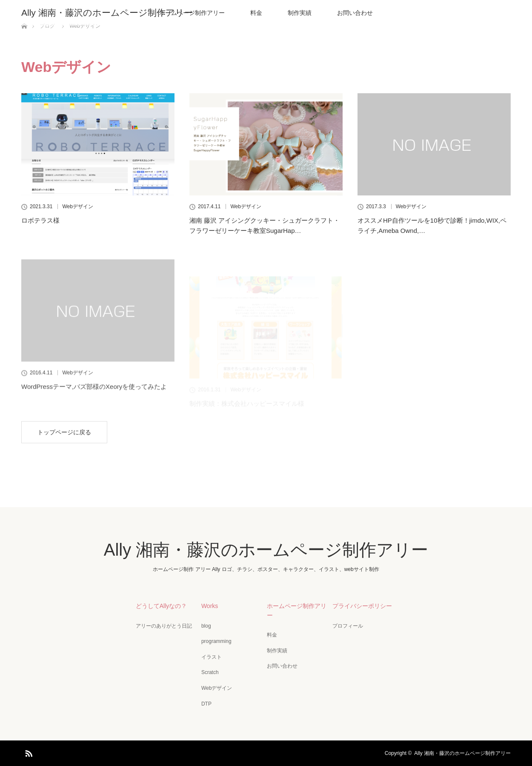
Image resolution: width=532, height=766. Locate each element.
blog (206, 626)
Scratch (210, 672)
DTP (206, 704)
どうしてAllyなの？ (162, 606)
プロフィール (348, 626)
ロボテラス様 (40, 220)
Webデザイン (77, 207)
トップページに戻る (64, 432)
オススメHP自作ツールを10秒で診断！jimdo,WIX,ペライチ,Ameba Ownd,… (432, 225)
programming (216, 641)
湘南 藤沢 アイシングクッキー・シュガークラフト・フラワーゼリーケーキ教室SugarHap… (265, 225)
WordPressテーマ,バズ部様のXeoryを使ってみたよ (94, 405)
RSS (28, 752)
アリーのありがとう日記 (164, 626)
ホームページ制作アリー (297, 611)
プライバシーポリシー (362, 606)
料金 (256, 13)
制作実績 (300, 13)
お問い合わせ (355, 13)
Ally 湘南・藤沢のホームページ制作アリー (107, 13)
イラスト (212, 657)
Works (210, 606)
